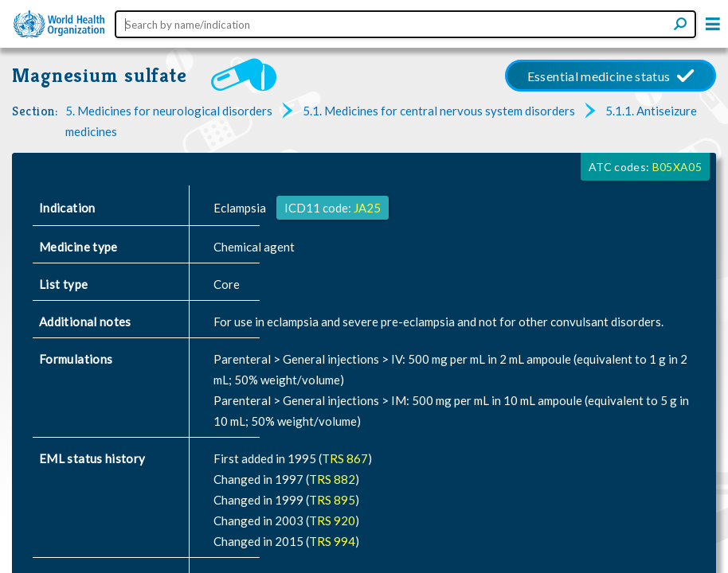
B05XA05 (677, 167)
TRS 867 (345, 458)
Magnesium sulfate (100, 75)
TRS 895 (332, 500)
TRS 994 (332, 541)
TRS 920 (332, 520)
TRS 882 (332, 479)
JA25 (367, 208)
